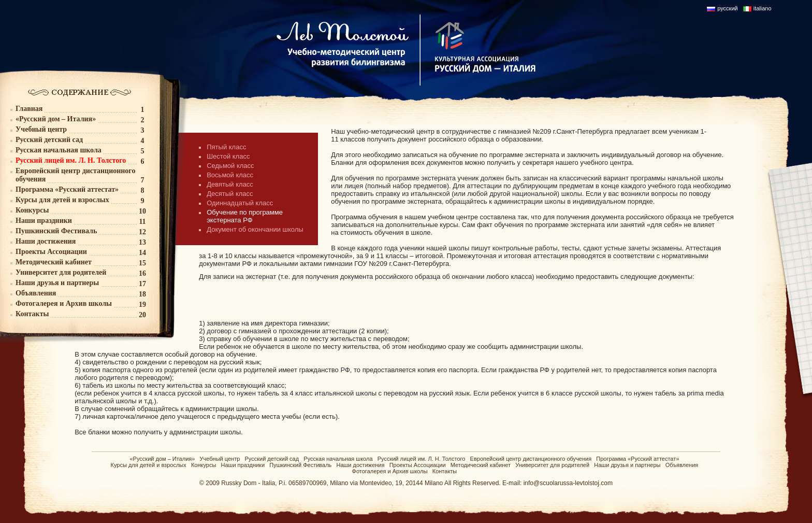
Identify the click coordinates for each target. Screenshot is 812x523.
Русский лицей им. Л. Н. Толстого (422, 459)
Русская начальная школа (338, 459)
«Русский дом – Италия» (162, 459)
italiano (763, 8)
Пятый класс (226, 147)
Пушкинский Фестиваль (300, 465)
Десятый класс (230, 194)
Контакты (445, 471)
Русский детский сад (272, 459)
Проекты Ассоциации (418, 465)
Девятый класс (230, 184)
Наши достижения (360, 465)
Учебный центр (220, 459)
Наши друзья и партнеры (627, 465)
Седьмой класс (230, 166)
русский (727, 8)
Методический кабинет (481, 465)
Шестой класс (228, 156)
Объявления (682, 465)
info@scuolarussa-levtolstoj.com (568, 483)
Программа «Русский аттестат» (637, 459)
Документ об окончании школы (255, 229)
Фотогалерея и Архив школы (390, 471)
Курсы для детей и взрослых (149, 465)
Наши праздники (243, 465)
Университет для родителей (552, 465)
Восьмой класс (230, 175)
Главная (29, 109)
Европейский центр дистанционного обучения (531, 459)
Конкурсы (204, 465)
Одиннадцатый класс (240, 203)
